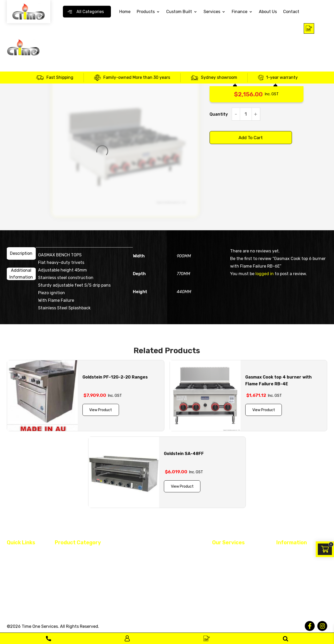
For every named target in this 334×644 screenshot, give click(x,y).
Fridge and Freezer (147, 563)
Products (146, 12)
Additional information (21, 274)
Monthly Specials (70, 590)
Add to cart (251, 138)
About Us (268, 12)
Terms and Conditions (297, 553)
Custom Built (179, 12)
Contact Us (17, 589)
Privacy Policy (289, 562)
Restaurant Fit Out (229, 553)
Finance (240, 12)
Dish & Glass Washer (148, 554)
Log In (127, 638)
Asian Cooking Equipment (78, 553)
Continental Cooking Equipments (85, 563)
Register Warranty (228, 580)
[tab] (21, 253)
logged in (265, 274)
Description (21, 253)
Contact (291, 12)
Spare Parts (65, 581)
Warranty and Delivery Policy (296, 584)
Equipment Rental (228, 571)
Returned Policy (291, 571)
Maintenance (224, 562)
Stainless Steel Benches (151, 581)
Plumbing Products (147, 572)
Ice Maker (63, 572)
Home (125, 12)
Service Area (18, 599)
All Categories (90, 12)
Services (212, 12)
